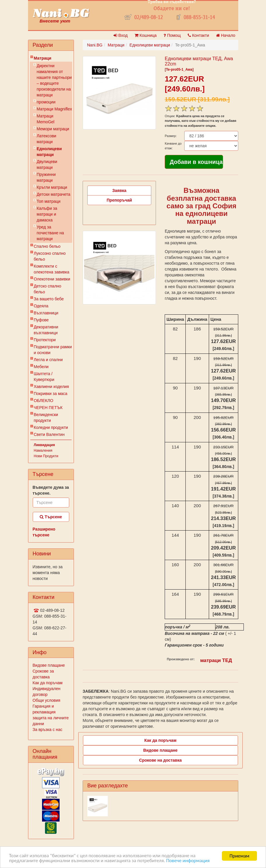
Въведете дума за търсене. (51, 490)
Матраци (43, 58)
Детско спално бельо (48, 289)
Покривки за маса (51, 394)
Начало (226, 35)
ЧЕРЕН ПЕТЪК (48, 408)
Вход (121, 35)
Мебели (41, 367)
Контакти (198, 35)
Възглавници (46, 313)
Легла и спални (48, 360)
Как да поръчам (48, 683)
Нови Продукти (46, 456)
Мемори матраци (53, 129)
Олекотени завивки (52, 279)
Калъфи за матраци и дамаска (47, 214)
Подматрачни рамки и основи (53, 350)
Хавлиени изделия (51, 387)
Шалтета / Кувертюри (44, 377)
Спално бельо (47, 246)
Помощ (172, 35)
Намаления (43, 451)
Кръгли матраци (52, 187)
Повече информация (188, 861)
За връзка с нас (48, 730)
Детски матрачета (54, 194)
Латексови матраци (47, 139)
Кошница (146, 35)
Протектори (45, 340)
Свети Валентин (49, 434)
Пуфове (41, 320)
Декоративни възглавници (46, 330)
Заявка (119, 190)
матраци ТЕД (216, 660)
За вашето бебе (49, 299)
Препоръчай (119, 200)
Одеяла (41, 306)
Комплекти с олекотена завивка (52, 269)
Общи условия (47, 700)
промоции (46, 102)
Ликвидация (45, 445)
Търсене (51, 517)
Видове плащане (49, 665)
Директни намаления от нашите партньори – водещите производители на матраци (54, 80)
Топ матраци (49, 201)
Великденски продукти (46, 417)
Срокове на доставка (160, 760)
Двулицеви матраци (47, 164)
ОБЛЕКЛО (44, 401)
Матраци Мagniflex (54, 109)
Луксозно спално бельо (50, 256)
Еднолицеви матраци (49, 152)
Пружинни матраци (46, 177)
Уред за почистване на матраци (51, 233)
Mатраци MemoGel (46, 119)
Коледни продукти (51, 427)
